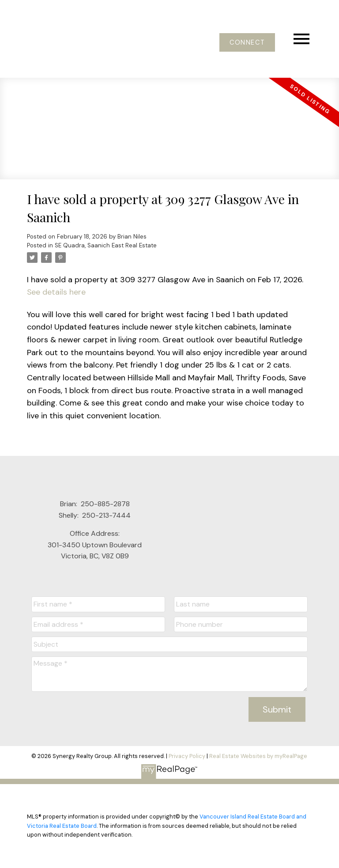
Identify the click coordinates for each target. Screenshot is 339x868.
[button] (247, 42)
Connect (247, 42)
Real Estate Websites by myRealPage (258, 756)
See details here (56, 292)
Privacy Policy (187, 756)
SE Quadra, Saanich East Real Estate (106, 245)
